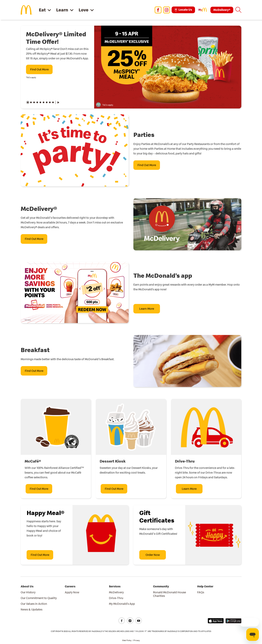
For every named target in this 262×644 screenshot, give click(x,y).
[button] (238, 10)
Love (84, 10)
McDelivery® (222, 10)
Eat (42, 10)
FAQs (201, 592)
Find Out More (39, 69)
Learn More (147, 309)
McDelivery (116, 592)
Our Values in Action (34, 604)
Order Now (153, 555)
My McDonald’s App (122, 604)
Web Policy (127, 640)
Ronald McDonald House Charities (170, 594)
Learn (62, 10)
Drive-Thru (116, 598)
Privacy (137, 640)
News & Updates (32, 609)
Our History (28, 592)
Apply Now (72, 592)
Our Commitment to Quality (39, 598)
